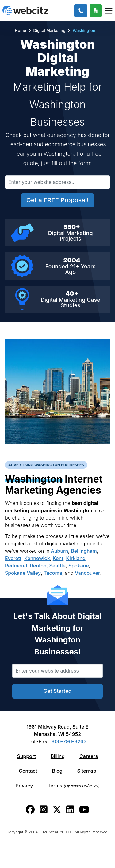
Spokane (79, 566)
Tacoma (53, 573)
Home (20, 30)
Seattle (57, 566)
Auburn (60, 551)
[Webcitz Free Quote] (96, 11)
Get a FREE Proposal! (57, 200)
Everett (13, 558)
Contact (28, 771)
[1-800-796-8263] (81, 11)
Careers (89, 756)
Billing (58, 756)
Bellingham (84, 551)
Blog (57, 771)
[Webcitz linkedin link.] (70, 810)
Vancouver (87, 573)
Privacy (24, 786)
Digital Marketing (49, 30)
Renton (38, 566)
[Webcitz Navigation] (108, 10)
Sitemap (87, 771)
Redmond (16, 566)
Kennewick (37, 558)
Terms (73, 786)
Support (27, 756)
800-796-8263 (69, 741)
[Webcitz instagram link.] (44, 810)
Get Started (57, 691)
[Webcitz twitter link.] (57, 810)
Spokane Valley (23, 573)
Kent (58, 558)
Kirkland (76, 558)
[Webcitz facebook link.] (30, 810)
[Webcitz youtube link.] (84, 810)
